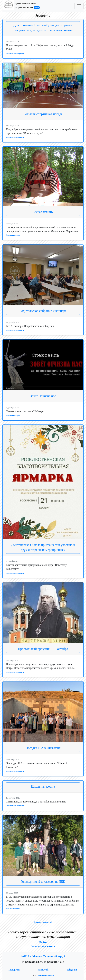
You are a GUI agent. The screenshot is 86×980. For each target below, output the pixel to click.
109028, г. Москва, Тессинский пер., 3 (43, 956)
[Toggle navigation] (79, 6)
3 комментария (13, 415)
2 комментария (13, 235)
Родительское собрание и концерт (43, 311)
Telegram (72, 970)
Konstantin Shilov (46, 976)
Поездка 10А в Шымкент (43, 748)
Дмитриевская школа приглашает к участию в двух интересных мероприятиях (43, 547)
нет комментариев (15, 53)
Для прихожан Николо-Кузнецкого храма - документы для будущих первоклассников (43, 28)
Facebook (43, 970)
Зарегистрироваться (43, 946)
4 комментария (13, 909)
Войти (43, 942)
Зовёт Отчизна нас (43, 396)
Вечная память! (43, 212)
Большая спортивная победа (43, 114)
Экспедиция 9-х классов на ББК (43, 882)
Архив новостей (43, 922)
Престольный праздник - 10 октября (43, 649)
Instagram (14, 970)
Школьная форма (43, 786)
